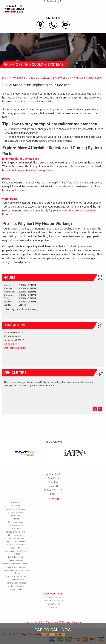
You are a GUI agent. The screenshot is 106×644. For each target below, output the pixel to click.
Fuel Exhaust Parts (16, 557)
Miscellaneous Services (16, 567)
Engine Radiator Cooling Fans (21, 159)
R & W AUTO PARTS (14, 78)
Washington (52, 622)
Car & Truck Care (16, 525)
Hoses (6, 179)
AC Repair (16, 506)
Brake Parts (16, 515)
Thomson (77, 622)
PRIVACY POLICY (53, 490)
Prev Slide (95, 409)
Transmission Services (16, 583)
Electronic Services (16, 538)
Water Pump (10, 199)
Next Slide (100, 409)
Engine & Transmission (16, 542)
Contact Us (53, 486)
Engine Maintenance (16, 545)
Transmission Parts (16, 580)
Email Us (8, 348)
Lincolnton (39, 622)
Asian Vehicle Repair (16, 509)
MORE (53, 494)
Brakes (16, 519)
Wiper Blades (16, 589)
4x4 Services (16, 503)
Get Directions (20, 348)
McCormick (65, 622)
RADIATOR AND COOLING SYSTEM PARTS (78, 78)
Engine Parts (16, 548)
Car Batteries (16, 529)
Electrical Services (16, 535)
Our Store (53, 482)
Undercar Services (16, 586)
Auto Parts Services (16, 512)
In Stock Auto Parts (39, 78)
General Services (16, 560)
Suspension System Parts (16, 576)
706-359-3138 (11, 344)
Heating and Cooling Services (16, 564)
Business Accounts (16, 522)
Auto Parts (53, 478)
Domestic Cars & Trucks (16, 532)
